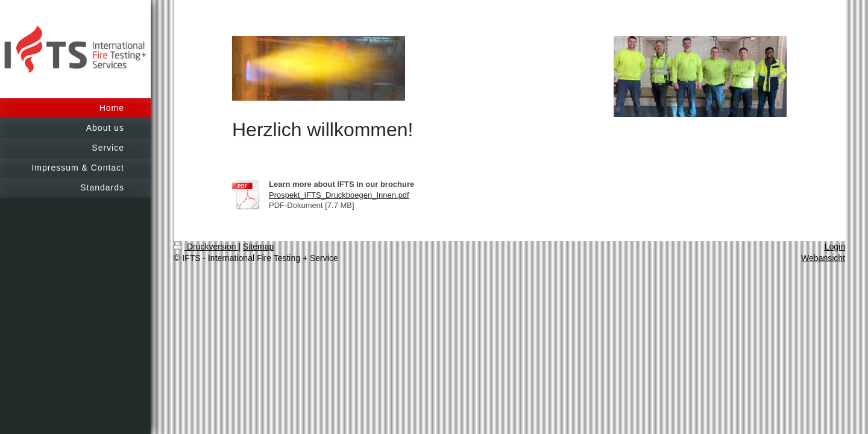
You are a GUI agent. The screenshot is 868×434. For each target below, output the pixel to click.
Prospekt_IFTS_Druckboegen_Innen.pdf (339, 195)
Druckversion (206, 247)
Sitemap (258, 247)
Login (835, 247)
